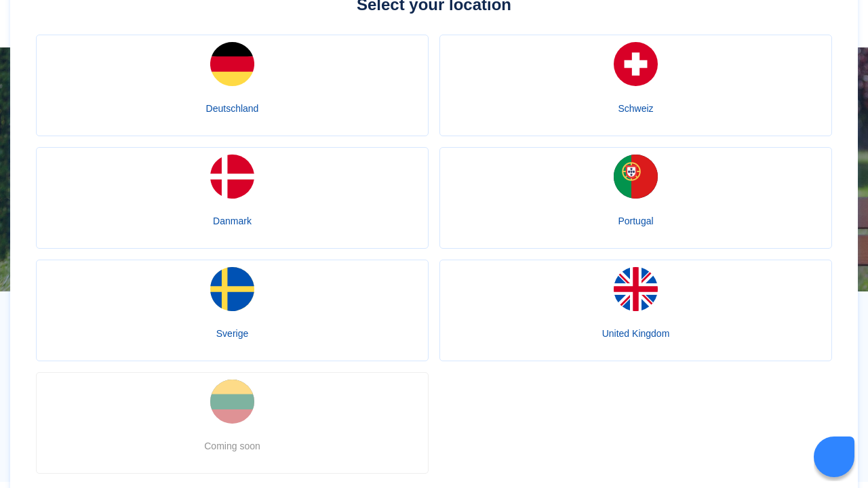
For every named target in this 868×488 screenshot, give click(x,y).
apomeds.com (330, 357)
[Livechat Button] (834, 457)
